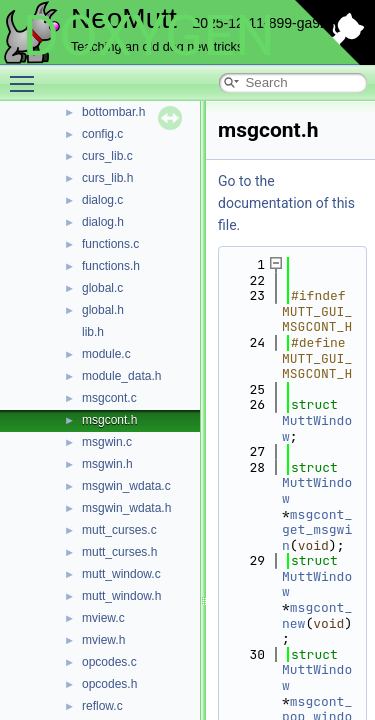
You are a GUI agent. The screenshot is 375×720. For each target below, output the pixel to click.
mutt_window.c (121, 574)
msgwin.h (107, 464)
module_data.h (121, 376)
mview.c (103, 618)
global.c (102, 288)
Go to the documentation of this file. (286, 203)
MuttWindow (317, 428)
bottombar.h (113, 112)
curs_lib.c (107, 156)
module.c (106, 354)
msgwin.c (107, 442)
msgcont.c (109, 398)
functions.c (110, 244)
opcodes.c (109, 662)
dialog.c (102, 200)
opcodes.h (109, 684)
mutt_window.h (121, 596)
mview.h (103, 640)
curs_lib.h (107, 178)
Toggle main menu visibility (27, 75)
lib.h (93, 332)
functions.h (111, 266)
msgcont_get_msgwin (317, 530)
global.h (103, 310)
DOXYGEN (148, 36)
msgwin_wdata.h (126, 508)
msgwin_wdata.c (126, 486)
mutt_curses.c (119, 530)
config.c (102, 134)
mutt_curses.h (119, 552)
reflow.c (102, 706)
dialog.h (103, 222)
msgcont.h (109, 420)
